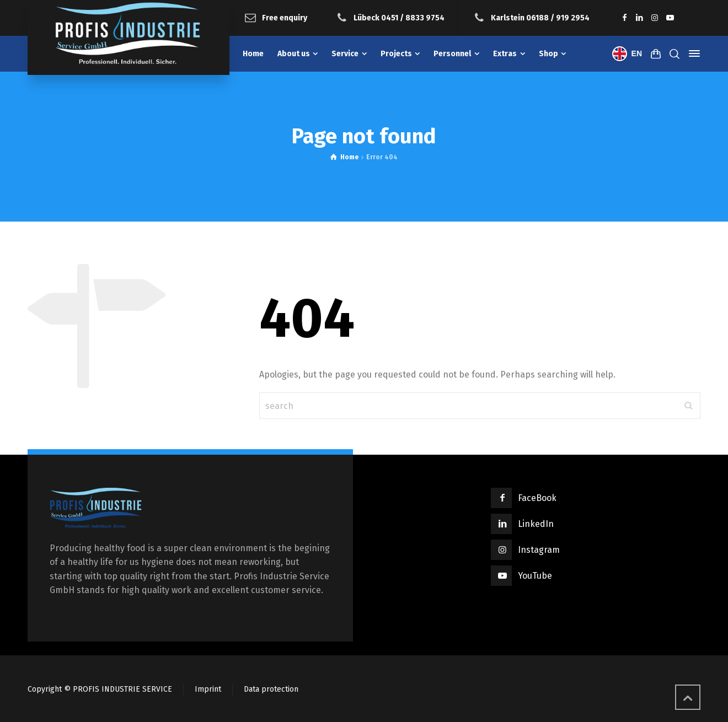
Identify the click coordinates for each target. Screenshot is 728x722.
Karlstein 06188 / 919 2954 (540, 17)
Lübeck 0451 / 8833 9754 (399, 17)
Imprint (208, 689)
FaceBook (537, 498)
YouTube (535, 576)
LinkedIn (536, 524)
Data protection (271, 689)
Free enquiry (285, 17)
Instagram (539, 550)
